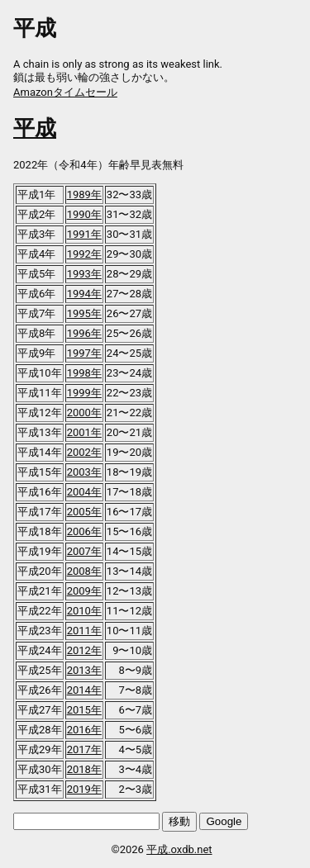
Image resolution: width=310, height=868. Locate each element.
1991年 (84, 234)
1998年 (84, 373)
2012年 (84, 650)
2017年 (84, 749)
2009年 (84, 591)
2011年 (84, 631)
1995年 (84, 313)
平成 (35, 128)
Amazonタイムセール (65, 92)
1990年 (84, 214)
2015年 (84, 710)
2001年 (84, 432)
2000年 (84, 413)
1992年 (84, 254)
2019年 (84, 789)
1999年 (84, 393)
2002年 (84, 452)
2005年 (84, 512)
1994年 (84, 294)
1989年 (84, 194)
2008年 (84, 571)
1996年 (84, 333)
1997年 (84, 353)
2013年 (84, 670)
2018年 (84, 769)
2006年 (84, 531)
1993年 (84, 274)
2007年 (84, 551)
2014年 (84, 690)
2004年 (84, 492)
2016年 (84, 730)
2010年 (84, 611)
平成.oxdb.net (179, 849)
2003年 (84, 472)
